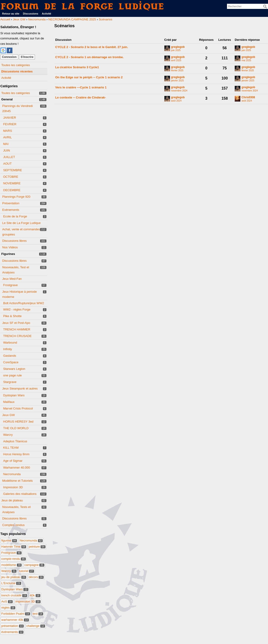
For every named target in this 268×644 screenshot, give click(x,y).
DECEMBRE (12, 190)
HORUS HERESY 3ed (18, 422)
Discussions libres (15, 241)
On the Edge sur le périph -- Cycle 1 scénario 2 (89, 77)
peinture (37, 547)
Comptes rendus (13, 525)
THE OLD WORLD (16, 428)
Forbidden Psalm (16, 614)
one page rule (13, 375)
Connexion (9, 57)
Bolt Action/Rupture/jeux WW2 (24, 303)
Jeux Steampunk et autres (20, 388)
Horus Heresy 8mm (16, 454)
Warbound (10, 343)
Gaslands (10, 356)
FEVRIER (10, 124)
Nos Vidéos (10, 247)
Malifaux (9, 402)
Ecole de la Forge (15, 216)
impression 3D (28, 601)
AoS (7, 601)
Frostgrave (11, 285)
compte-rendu (14, 559)
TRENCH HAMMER (17, 329)
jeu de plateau (14, 577)
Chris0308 (248, 97)
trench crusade (14, 595)
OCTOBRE (11, 177)
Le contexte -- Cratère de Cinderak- (81, 97)
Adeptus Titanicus (15, 441)
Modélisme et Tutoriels (18, 481)
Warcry (8, 435)
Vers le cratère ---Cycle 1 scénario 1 (81, 87)
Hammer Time (14, 547)
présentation (13, 626)
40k (35, 595)
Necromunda (12, 474)
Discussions (31, 14)
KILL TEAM (11, 448)
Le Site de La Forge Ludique (22, 223)
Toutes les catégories (16, 65)
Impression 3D (13, 487)
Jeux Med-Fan (12, 279)
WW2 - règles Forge (17, 309)
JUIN (7, 150)
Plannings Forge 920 (16, 197)
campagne (34, 565)
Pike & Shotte (13, 316)
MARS (8, 131)
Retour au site (11, 14)
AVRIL (8, 137)
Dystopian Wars (14, 395)
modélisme (12, 565)
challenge (36, 626)
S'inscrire (27, 57)
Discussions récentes (17, 71)
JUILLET (9, 157)
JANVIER (10, 118)
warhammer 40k (15, 620)
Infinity (8, 349)
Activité (46, 14)
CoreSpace (11, 362)
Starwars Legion (14, 369)
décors (36, 577)
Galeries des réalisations (20, 494)
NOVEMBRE (12, 183)
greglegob (178, 47)
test (38, 614)
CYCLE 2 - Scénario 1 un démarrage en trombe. (90, 57)
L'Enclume (11, 583)
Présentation (11, 203)
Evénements (11, 210)
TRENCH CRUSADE (17, 336)
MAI (6, 144)
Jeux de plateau (12, 500)
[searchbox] (247, 6)
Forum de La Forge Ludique (83, 6)
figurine (9, 540)
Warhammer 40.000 (17, 468)
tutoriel (27, 571)
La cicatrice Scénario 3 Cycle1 (77, 67)
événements (13, 632)
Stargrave (10, 382)
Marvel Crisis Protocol (18, 408)
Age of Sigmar (13, 461)
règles (8, 608)
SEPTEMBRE (13, 170)
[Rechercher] (265, 7)
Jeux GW (9, 415)
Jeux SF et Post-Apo (16, 323)
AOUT (8, 164)
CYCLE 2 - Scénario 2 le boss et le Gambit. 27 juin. (92, 47)
